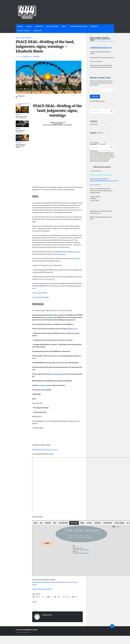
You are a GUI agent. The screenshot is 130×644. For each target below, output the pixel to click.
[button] (57, 354)
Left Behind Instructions (79, 26)
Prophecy (29, 38)
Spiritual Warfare (24, 31)
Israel (18, 38)
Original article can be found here (42, 589)
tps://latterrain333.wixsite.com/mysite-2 (46, 450)
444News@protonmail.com (101, 47)
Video (64, 26)
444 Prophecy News (29, 630)
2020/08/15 (36, 57)
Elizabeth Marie (26, 57)
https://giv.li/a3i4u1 (95, 185)
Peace (23, 38)
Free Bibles (94, 26)
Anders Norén (26, 633)
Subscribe (95, 96)
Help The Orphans (53, 26)
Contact (29, 26)
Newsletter (39, 26)
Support (20, 26)
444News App (37, 31)
